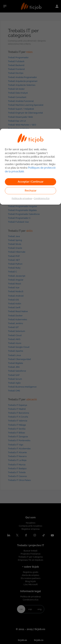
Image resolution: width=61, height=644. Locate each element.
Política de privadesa (22, 198)
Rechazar (31, 191)
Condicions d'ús (42, 198)
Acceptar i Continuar (31, 182)
